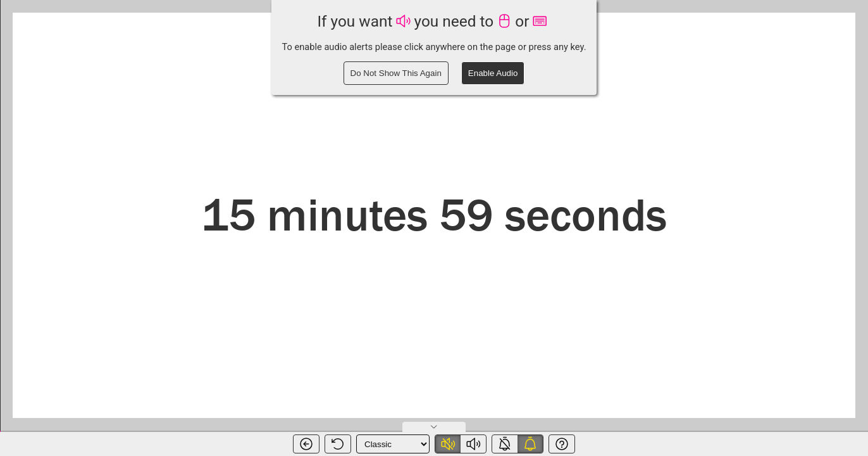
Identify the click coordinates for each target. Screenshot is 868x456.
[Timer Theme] (393, 444)
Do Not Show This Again (396, 73)
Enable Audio (493, 73)
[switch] (461, 444)
